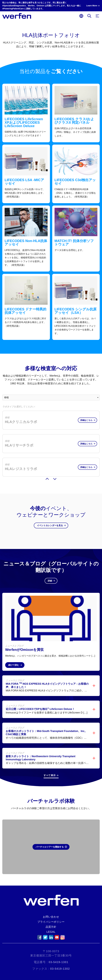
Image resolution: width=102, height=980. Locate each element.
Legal (51, 932)
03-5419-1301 (58, 962)
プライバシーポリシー (51, 922)
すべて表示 (50, 770)
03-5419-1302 (60, 969)
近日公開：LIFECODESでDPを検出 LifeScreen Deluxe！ (40, 703)
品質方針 (51, 927)
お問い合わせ (51, 917)
